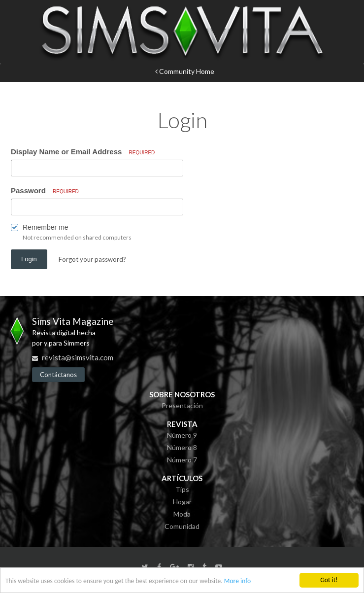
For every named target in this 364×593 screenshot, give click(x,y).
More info (237, 581)
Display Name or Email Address (83, 152)
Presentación (182, 405)
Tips (182, 489)
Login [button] (29, 259)
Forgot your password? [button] (92, 259)
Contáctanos (58, 375)
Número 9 (182, 435)
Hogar (182, 502)
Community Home (185, 71)
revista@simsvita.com (78, 357)
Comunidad (182, 526)
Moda (182, 514)
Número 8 (182, 447)
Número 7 (182, 460)
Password (45, 191)
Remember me (46, 227)
